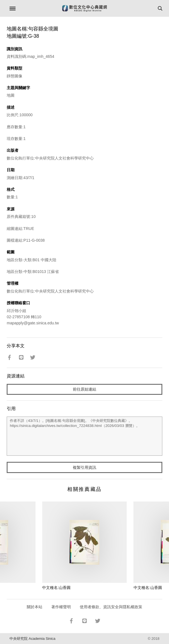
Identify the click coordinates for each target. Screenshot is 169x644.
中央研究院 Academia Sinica (32, 639)
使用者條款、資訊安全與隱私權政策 (111, 607)
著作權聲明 (61, 607)
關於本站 (35, 607)
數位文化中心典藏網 (84, 8)
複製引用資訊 (84, 467)
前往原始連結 (84, 389)
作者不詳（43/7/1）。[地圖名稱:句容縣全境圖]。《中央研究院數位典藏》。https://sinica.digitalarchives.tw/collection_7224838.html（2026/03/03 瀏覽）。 (84, 436)
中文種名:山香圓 (56, 588)
